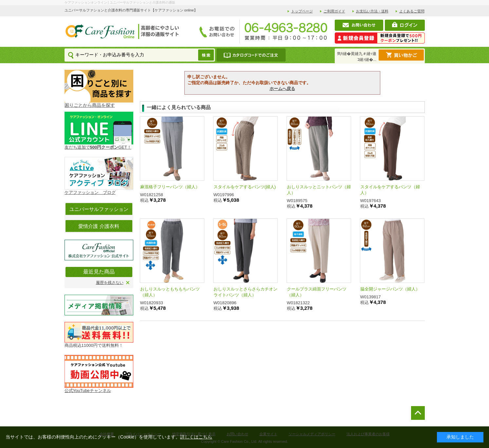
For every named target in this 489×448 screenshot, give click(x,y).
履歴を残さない (110, 283)
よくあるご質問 (412, 11)
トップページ (302, 11)
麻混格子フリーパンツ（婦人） (170, 187)
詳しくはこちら (196, 437)
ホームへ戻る (282, 89)
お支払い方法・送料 (372, 11)
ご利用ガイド (334, 11)
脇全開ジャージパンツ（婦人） (390, 289)
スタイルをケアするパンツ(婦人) (245, 187)
